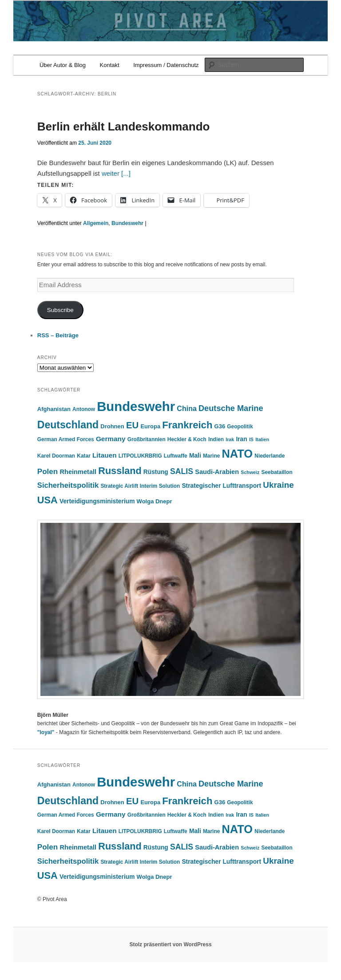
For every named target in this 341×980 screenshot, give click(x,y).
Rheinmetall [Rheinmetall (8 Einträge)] (78, 472)
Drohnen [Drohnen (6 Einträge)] (112, 426)
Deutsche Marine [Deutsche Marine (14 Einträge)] (231, 408)
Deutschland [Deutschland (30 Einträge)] (68, 425)
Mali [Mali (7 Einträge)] (195, 456)
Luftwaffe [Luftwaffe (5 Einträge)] (176, 456)
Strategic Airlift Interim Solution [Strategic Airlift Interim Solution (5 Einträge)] (140, 486)
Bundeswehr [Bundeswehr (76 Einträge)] (136, 406)
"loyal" (46, 732)
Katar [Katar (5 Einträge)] (83, 456)
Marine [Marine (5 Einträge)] (211, 456)
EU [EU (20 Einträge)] (132, 425)
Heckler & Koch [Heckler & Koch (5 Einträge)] (187, 439)
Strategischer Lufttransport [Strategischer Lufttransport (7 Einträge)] (221, 486)
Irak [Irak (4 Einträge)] (230, 439)
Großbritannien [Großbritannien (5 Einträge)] (147, 439)
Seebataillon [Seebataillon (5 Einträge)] (277, 472)
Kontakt (110, 65)
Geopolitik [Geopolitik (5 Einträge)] (240, 427)
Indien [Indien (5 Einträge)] (216, 439)
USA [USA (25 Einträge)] (48, 500)
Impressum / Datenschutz (166, 65)
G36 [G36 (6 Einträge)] (220, 426)
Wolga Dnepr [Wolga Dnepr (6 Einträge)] (155, 501)
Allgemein (96, 223)
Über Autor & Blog (63, 65)
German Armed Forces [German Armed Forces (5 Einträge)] (66, 439)
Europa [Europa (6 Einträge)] (150, 426)
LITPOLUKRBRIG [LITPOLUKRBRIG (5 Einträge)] (140, 456)
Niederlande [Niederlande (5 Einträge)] (270, 456)
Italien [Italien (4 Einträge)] (262, 439)
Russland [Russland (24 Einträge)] (120, 471)
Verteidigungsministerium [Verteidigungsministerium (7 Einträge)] (97, 501)
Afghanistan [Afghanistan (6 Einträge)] (54, 409)
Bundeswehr (127, 223)
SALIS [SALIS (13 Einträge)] (182, 471)
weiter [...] (116, 173)
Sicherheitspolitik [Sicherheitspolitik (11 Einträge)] (68, 485)
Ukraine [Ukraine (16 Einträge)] (278, 485)
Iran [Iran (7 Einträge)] (241, 439)
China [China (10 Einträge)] (186, 409)
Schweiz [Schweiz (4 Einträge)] (250, 472)
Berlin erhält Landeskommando (124, 126)
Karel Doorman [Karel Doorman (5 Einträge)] (56, 456)
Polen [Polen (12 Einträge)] (48, 472)
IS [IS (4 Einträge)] (251, 439)
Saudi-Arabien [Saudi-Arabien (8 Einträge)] (217, 472)
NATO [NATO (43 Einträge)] (237, 454)
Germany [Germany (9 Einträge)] (111, 439)
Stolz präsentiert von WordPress (170, 944)
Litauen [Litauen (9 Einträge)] (105, 455)
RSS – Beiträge (58, 335)
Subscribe (60, 310)
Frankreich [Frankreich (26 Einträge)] (187, 425)
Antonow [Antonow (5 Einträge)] (84, 409)
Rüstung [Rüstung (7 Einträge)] (156, 472)
